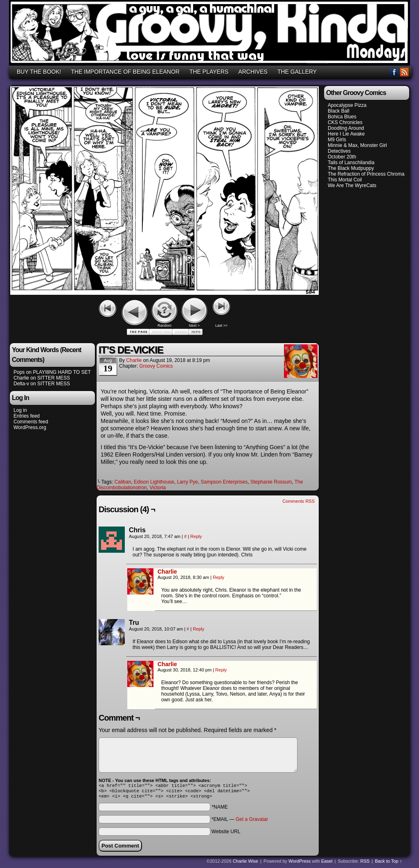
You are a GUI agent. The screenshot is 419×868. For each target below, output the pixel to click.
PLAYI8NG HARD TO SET (62, 372)
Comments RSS (298, 501)
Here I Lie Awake (346, 134)
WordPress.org (30, 427)
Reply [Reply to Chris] (196, 536)
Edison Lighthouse (154, 482)
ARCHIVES (253, 72)
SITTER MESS (54, 378)
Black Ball (339, 111)
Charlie (21, 378)
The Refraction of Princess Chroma (366, 174)
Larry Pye (187, 482)
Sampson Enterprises (224, 482)
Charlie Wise (246, 863)
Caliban (123, 482)
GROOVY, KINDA (211, 34)
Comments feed (31, 422)
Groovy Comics (156, 366)
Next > (194, 325)
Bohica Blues (342, 117)
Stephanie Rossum (271, 482)
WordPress (300, 863)
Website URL (226, 834)
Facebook (394, 72)
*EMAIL (240, 822)
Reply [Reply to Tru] (198, 629)
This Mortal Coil (345, 180)
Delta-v (21, 384)
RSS (404, 72)
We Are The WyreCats (352, 185)
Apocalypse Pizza (347, 105)
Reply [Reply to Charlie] (219, 577)
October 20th (342, 157)
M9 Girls (337, 140)
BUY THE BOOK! (39, 72)
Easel (327, 863)
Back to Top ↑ (388, 863)
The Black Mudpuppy (351, 168)
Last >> (221, 325)
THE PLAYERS (209, 72)
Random (164, 325)
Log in (20, 410)
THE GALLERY (297, 72)
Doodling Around (346, 128)
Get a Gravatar (252, 822)
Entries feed (27, 416)
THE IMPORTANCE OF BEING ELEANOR (125, 72)
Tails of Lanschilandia (351, 163)
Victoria (158, 488)
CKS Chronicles (345, 122)
